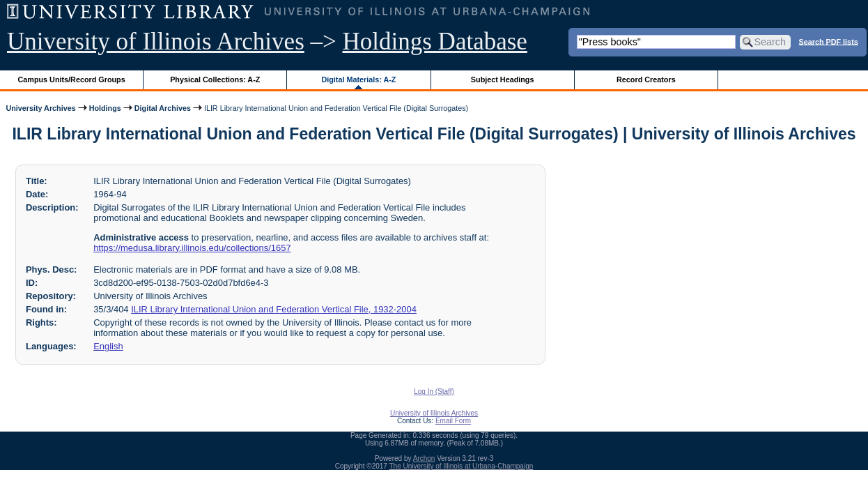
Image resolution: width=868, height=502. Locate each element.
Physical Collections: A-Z (215, 79)
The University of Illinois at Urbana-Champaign (462, 466)
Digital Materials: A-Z (358, 79)
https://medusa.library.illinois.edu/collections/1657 (192, 248)
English (108, 346)
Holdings (105, 108)
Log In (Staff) (434, 391)
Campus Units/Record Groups (72, 79)
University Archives (40, 108)
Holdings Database (435, 41)
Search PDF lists (829, 41)
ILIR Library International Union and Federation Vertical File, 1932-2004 (274, 309)
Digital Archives (163, 108)
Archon (424, 458)
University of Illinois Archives (156, 41)
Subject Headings (503, 79)
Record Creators (646, 79)
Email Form (453, 421)
